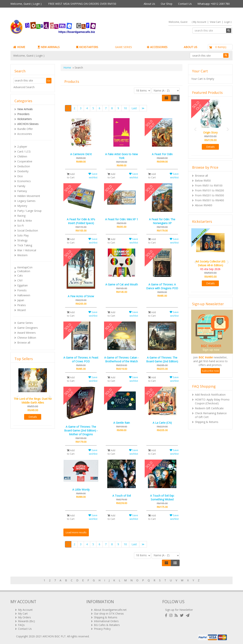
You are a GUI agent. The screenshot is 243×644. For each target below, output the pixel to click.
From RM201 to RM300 (209, 195)
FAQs (21, 625)
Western (22, 255)
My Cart (23, 614)
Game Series (25, 323)
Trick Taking (25, 245)
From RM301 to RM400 (209, 200)
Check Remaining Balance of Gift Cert (211, 415)
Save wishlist (93, 176)
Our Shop (167, 4)
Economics (24, 181)
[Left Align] (166, 98)
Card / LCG (24, 151)
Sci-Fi (21, 226)
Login (36, 4)
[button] (16, 395)
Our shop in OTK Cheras (109, 614)
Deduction (24, 166)
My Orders (24, 617)
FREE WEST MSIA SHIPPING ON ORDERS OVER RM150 (82, 4)
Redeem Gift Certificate (209, 408)
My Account (200, 22)
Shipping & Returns (207, 422)
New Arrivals (25, 109)
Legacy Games (26, 201)
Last (134, 108)
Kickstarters (24, 119)
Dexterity (23, 171)
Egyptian (22, 285)
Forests (22, 290)
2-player (22, 147)
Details (33, 417)
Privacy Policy (102, 629)
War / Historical (27, 250)
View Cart (215, 22)
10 (125, 108)
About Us (149, 4)
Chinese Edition (27, 338)
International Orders (106, 621)
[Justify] (175, 98)
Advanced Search (24, 87)
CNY (20, 280)
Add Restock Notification (210, 395)
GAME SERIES (123, 47)
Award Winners (26, 333)
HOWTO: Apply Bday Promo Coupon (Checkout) (212, 401)
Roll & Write (25, 221)
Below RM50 (203, 181)
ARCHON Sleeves (28, 124)
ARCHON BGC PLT (54, 636)
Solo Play (23, 235)
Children (22, 156)
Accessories (25, 134)
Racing (21, 216)
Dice (20, 176)
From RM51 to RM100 (209, 185)
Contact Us (185, 4)
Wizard (21, 310)
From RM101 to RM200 (209, 190)
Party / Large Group (29, 211)
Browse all (24, 343)
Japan (21, 300)
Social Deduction (28, 230)
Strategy (22, 240)
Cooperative (25, 161)
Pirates (22, 305)
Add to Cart (71, 176)
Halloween (24, 295)
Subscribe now (210, 371)
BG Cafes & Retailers (107, 625)
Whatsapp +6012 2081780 (214, 4)
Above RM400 (204, 205)
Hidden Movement (29, 196)
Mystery (22, 206)
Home (67, 68)
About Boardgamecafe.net (110, 610)
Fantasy (22, 191)
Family (21, 186)
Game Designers (28, 328)
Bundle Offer (25, 129)
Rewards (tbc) (26, 621)
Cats (20, 275)
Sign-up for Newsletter (179, 610)
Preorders (23, 114)
